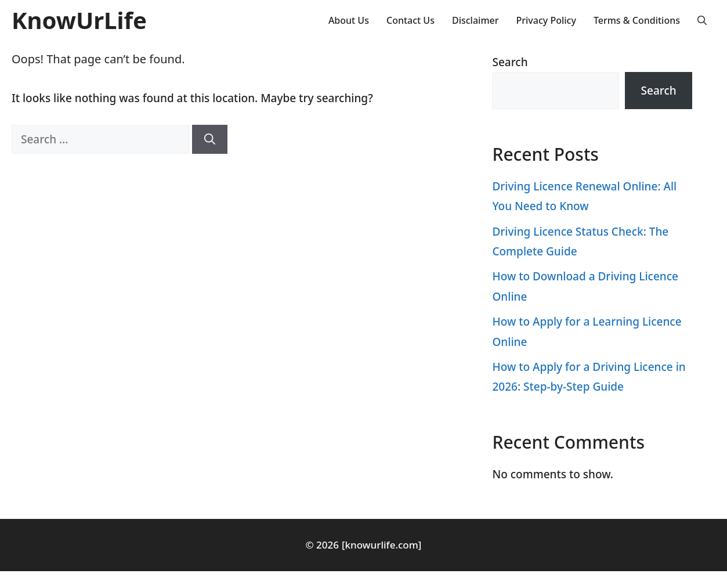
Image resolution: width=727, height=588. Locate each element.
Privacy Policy (546, 20)
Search (510, 62)
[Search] (210, 140)
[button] (702, 20)
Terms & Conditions (637, 20)
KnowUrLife (79, 20)
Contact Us (410, 20)
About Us (349, 20)
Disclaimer (475, 20)
